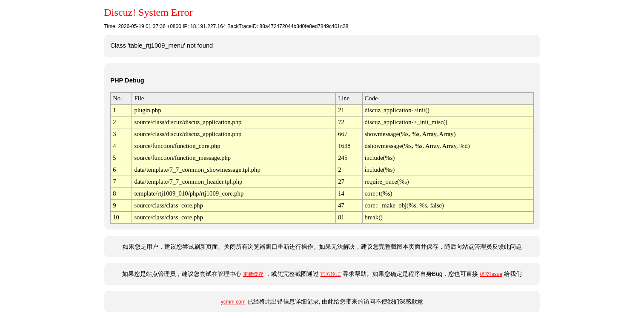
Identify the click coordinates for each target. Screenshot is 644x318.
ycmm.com (233, 302)
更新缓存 (253, 274)
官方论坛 (331, 274)
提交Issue (491, 274)
